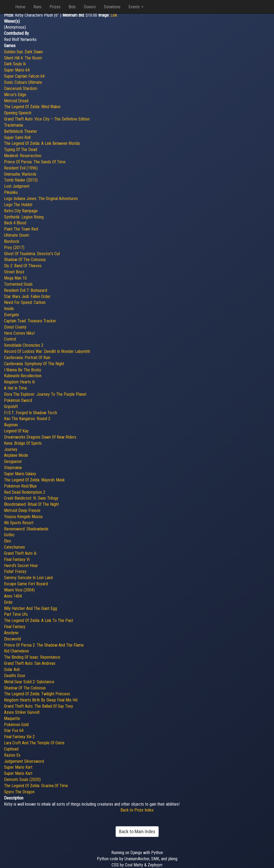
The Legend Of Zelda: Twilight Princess (37, 694)
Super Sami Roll (17, 137)
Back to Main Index (137, 831)
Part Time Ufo (16, 614)
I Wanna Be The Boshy (23, 370)
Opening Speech (18, 113)
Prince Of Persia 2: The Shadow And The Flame (44, 645)
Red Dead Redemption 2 (25, 492)
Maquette (12, 718)
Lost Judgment (17, 186)
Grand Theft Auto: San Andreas (30, 663)
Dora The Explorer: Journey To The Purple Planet (45, 394)
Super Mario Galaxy (20, 474)
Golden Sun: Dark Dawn (23, 52)
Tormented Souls (18, 284)
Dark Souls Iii (15, 64)
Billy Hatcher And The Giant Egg (31, 608)
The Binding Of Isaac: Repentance (32, 657)
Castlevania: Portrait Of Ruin (27, 358)
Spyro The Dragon (19, 792)
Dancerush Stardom (21, 88)
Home (20, 7)
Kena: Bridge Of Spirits (23, 443)
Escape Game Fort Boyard (26, 584)
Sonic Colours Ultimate (23, 82)
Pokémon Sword (18, 400)
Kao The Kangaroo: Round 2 (27, 419)
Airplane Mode (16, 455)
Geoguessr (13, 461)
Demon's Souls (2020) (22, 780)
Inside (9, 309)
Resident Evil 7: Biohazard (26, 290)
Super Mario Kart (18, 767)
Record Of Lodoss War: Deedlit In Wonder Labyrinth (47, 351)
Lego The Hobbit (18, 205)
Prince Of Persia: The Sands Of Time (35, 162)
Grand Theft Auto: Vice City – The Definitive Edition (47, 119)
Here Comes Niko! (19, 333)
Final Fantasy (15, 627)
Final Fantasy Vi (17, 559)
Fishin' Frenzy (15, 571)
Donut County (15, 327)
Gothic (9, 535)
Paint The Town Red (21, 229)
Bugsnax (11, 425)
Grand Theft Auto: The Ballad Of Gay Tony (39, 706)
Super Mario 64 (17, 70)
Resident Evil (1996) (21, 168)
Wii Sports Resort (19, 523)
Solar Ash (12, 669)
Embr (8, 602)
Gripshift (11, 407)
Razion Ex (12, 755)
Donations (112, 7)
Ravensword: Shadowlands (26, 529)
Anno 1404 (13, 596)
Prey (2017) (14, 248)
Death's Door (15, 676)
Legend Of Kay (16, 431)
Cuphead (11, 749)
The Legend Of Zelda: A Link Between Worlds (42, 143)
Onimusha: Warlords (20, 174)
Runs (37, 7)
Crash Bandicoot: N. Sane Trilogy (31, 498)
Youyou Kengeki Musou (23, 517)
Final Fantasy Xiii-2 (19, 737)
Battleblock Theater (21, 131)
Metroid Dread (16, 101)
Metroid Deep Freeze (22, 510)
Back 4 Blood (15, 223)
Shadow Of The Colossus (25, 260)
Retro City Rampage (21, 211)
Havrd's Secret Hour (21, 566)
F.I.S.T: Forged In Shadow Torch (31, 413)
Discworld (12, 639)
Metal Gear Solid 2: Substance (29, 682)
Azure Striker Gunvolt (22, 712)
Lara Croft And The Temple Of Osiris (34, 743)
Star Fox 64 (14, 731)
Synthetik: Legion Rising (24, 217)
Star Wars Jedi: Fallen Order (27, 297)
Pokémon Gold (16, 725)
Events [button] (136, 7)
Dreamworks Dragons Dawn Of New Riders (40, 437)
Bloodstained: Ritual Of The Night (31, 504)
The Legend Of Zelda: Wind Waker (32, 107)
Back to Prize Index (137, 810)
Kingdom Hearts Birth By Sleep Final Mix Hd (41, 700)
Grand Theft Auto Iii (20, 553)
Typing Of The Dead (21, 150)
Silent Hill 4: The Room (23, 58)
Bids (72, 7)
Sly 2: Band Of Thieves (23, 266)
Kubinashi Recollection (23, 376)
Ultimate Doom (17, 235)
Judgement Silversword (24, 761)
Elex (7, 541)
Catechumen (14, 547)
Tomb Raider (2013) (21, 180)
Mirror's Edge (15, 95)
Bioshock (12, 241)
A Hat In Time (16, 388)
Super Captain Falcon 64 (24, 76)
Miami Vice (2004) (19, 590)
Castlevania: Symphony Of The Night (34, 364)
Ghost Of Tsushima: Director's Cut (32, 254)
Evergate (12, 315)
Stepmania (13, 468)
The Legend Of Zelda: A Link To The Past (39, 620)
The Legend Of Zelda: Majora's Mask (34, 480)
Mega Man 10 (15, 278)
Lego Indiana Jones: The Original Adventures (41, 199)
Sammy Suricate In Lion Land (28, 578)
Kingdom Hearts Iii (19, 382)
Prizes (55, 7)
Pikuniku (11, 192)
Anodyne (11, 633)
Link (114, 15)
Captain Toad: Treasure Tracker (30, 321)
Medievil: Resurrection (23, 156)
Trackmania (14, 125)
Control (10, 339)
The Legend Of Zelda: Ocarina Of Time (36, 786)
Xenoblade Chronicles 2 (24, 345)
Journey (11, 449)
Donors (90, 7)
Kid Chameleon (16, 651)
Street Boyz (14, 272)
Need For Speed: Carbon (25, 302)
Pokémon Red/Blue (20, 486)
